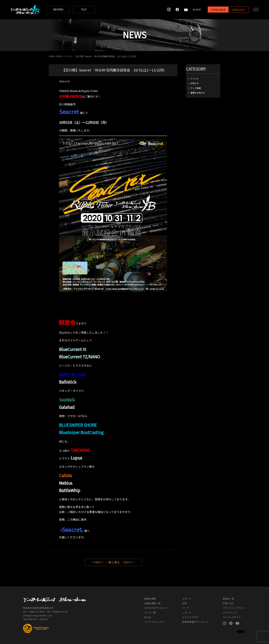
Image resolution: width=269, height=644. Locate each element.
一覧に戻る (113, 562)
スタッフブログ (190, 617)
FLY (84, 10)
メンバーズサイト (232, 617)
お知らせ (195, 83)
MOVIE (148, 617)
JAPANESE (217, 10)
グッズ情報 (196, 88)
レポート (187, 613)
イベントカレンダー (155, 622)
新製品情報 (150, 599)
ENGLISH (237, 10)
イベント (68, 56)
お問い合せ (229, 603)
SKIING (58, 10)
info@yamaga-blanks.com (38, 615)
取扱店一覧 (229, 599)
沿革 (185, 603)
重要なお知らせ (198, 93)
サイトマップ (230, 613)
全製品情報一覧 (153, 603)
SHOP (195, 10)
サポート (187, 599)
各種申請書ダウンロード (195, 622)
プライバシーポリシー (234, 608)
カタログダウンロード (156, 608)
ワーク (186, 608)
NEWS (59, 56)
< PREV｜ (98, 562)
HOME (52, 56)
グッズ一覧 (150, 613)
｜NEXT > (128, 562)
